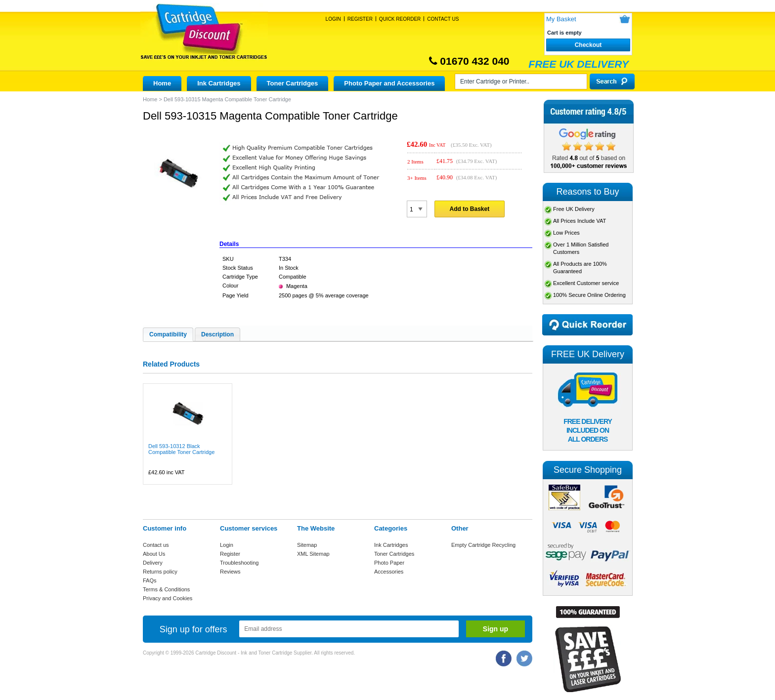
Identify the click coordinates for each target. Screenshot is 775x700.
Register (360, 19)
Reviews (230, 572)
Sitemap (307, 545)
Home (162, 83)
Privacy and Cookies (168, 598)
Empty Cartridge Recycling (483, 545)
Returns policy (160, 572)
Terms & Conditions (166, 589)
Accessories (389, 572)
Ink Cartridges (219, 83)
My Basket (561, 19)
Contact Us (443, 19)
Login (333, 19)
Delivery (153, 563)
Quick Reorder (400, 19)
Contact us (156, 545)
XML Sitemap (313, 554)
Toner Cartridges (293, 83)
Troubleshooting (239, 563)
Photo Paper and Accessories (389, 83)
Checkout (588, 45)
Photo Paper (389, 563)
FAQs (150, 580)
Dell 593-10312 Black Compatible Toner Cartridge (181, 449)
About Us (154, 554)
